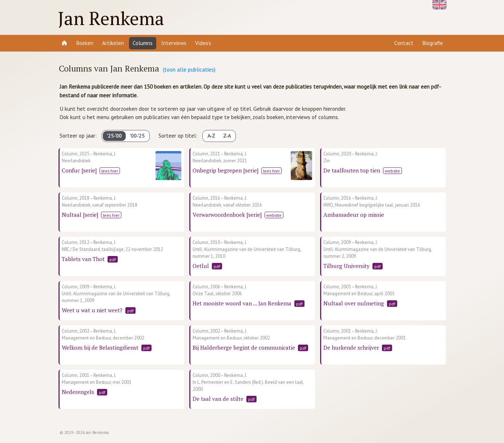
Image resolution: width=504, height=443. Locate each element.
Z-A (227, 136)
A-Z (211, 136)
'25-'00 (114, 136)
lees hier (110, 171)
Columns (143, 43)
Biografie (433, 43)
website (392, 171)
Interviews (174, 43)
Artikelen (113, 43)
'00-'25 (137, 136)
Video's (203, 43)
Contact (404, 43)
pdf (113, 259)
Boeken (85, 43)
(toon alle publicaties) (189, 69)
